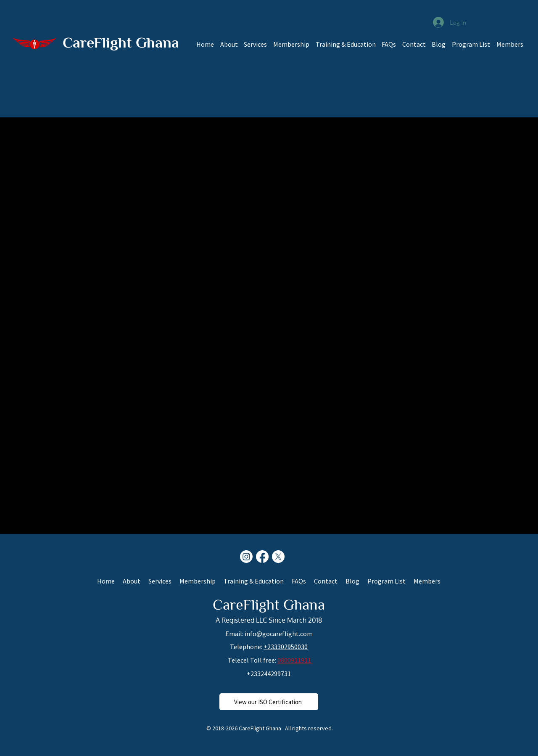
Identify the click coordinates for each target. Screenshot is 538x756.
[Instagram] (246, 557)
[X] (278, 557)
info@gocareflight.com (279, 634)
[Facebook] (262, 557)
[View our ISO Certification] (269, 702)
